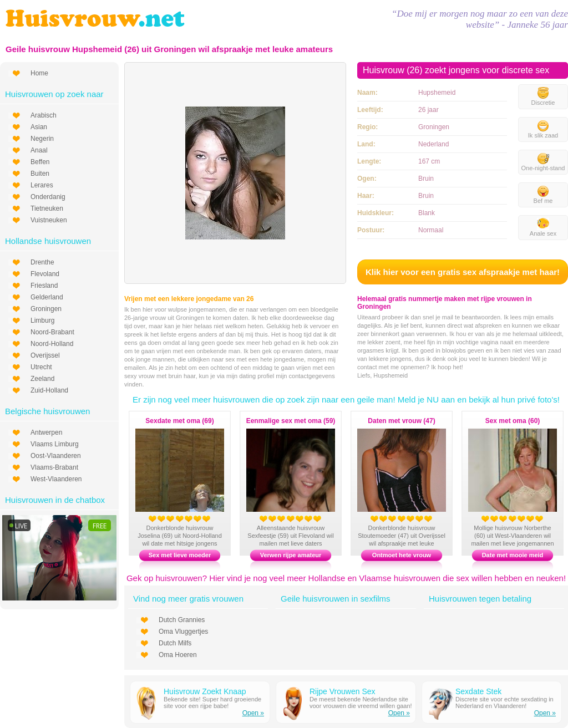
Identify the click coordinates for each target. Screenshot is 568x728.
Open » (253, 713)
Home (39, 73)
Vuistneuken (49, 220)
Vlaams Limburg (55, 444)
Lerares (42, 185)
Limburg (42, 320)
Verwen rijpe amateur (291, 555)
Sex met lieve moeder (180, 555)
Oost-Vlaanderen (56, 456)
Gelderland (47, 297)
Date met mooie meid (513, 555)
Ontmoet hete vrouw (402, 555)
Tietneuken (47, 208)
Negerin (42, 139)
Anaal (39, 150)
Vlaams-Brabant (54, 467)
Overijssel (45, 355)
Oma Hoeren (178, 655)
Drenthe (42, 262)
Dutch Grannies (182, 620)
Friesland (44, 286)
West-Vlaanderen (56, 479)
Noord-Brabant (52, 332)
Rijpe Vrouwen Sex (343, 691)
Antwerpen (46, 432)
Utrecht (41, 367)
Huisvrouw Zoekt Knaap (205, 691)
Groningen (46, 309)
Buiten (40, 174)
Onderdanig (48, 197)
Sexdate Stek (478, 691)
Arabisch (44, 115)
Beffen (40, 162)
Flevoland (45, 274)
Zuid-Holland (49, 390)
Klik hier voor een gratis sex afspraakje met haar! (463, 272)
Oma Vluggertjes (183, 632)
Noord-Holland (52, 344)
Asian (39, 127)
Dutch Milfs (175, 643)
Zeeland (42, 379)
